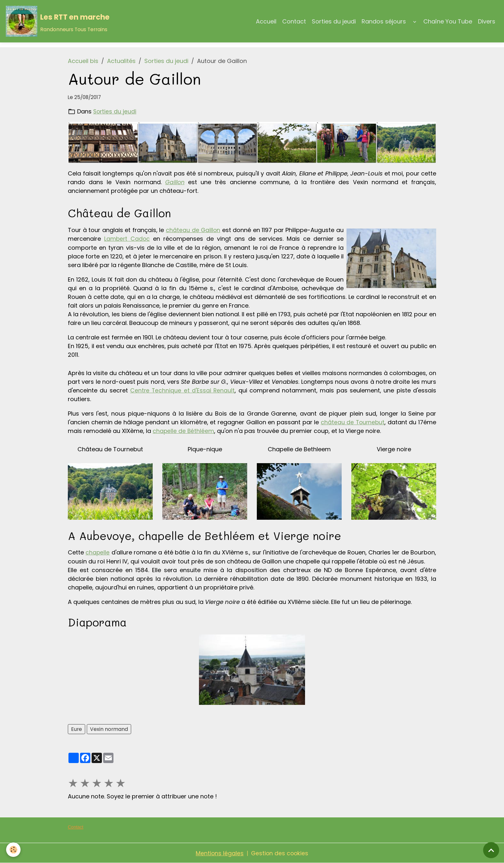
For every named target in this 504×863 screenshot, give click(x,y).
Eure (76, 728)
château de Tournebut (352, 422)
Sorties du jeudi (334, 21)
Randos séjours (384, 21)
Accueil (266, 21)
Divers (487, 21)
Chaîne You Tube (448, 21)
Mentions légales (219, 853)
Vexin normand (109, 728)
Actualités (121, 61)
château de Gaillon (193, 230)
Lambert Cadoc (127, 239)
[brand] (58, 21)
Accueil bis (83, 61)
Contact (294, 21)
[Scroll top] (491, 850)
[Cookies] (14, 850)
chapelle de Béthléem (184, 431)
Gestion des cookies (280, 853)
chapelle (98, 552)
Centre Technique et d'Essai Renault (183, 390)
